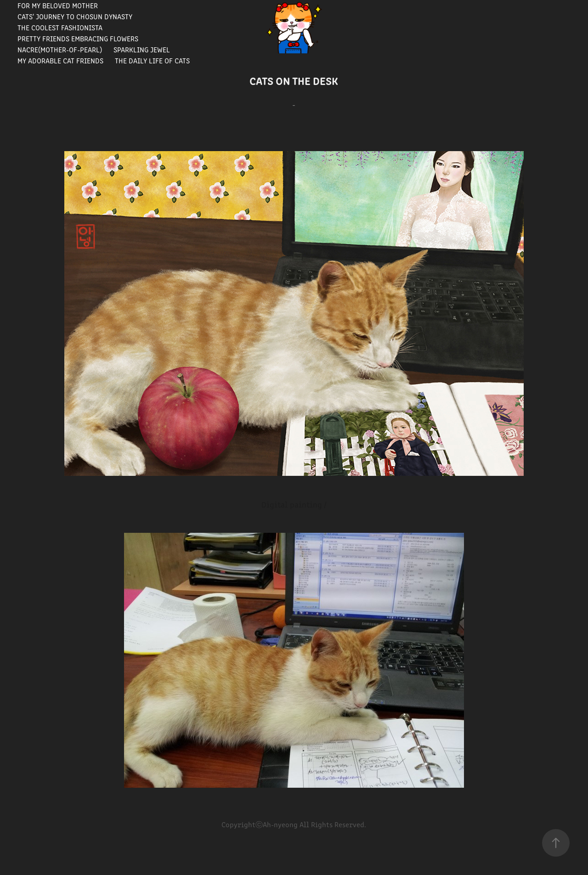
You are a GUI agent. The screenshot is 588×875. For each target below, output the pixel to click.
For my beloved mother (58, 5)
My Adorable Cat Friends (60, 60)
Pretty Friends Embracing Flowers (78, 38)
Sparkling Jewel (142, 49)
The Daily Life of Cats (152, 60)
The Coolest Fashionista (60, 27)
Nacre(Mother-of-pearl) (60, 49)
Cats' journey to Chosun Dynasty (75, 16)
